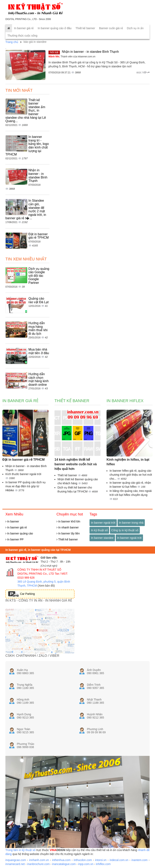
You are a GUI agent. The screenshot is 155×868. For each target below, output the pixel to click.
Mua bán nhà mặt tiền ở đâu (39, 351)
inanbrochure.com (38, 864)
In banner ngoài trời (103, 523)
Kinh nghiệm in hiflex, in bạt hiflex (128, 462)
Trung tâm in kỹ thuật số (20, 850)
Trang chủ (12, 42)
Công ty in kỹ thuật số (125, 530)
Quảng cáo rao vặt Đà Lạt (39, 300)
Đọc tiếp (143, 73)
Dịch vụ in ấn (135, 28)
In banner (12, 521)
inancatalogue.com (64, 864)
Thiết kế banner (85, 28)
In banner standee (102, 538)
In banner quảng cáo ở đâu (55, 28)
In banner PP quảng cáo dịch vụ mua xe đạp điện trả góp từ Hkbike (26, 486)
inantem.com (140, 860)
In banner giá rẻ (24, 28)
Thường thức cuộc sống (22, 36)
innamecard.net (15, 864)
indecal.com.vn (119, 860)
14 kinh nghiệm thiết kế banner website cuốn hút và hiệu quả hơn (76, 464)
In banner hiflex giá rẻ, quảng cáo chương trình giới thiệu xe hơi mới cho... (131, 475)
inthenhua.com (61, 860)
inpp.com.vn (86, 864)
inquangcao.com (16, 860)
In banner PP (15, 539)
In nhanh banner (68, 527)
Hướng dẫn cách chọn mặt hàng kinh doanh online (39, 379)
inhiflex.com (103, 864)
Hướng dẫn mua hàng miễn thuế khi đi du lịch (38, 328)
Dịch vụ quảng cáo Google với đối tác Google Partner (39, 276)
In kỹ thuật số (99, 530)
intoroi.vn (101, 860)
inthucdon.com (83, 860)
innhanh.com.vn (39, 860)
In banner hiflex (125, 401)
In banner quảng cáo (19, 533)
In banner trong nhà (131, 523)
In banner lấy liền (68, 533)
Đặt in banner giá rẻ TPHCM (39, 236)
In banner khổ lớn (68, 521)
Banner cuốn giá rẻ (111, 28)
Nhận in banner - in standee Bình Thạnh (90, 52)
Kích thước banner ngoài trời (23, 474)
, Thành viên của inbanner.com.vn (72, 57)
